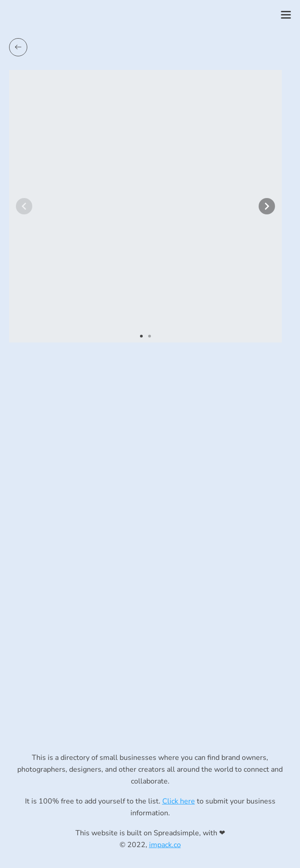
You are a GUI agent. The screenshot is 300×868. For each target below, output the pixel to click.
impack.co (165, 845)
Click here (179, 801)
